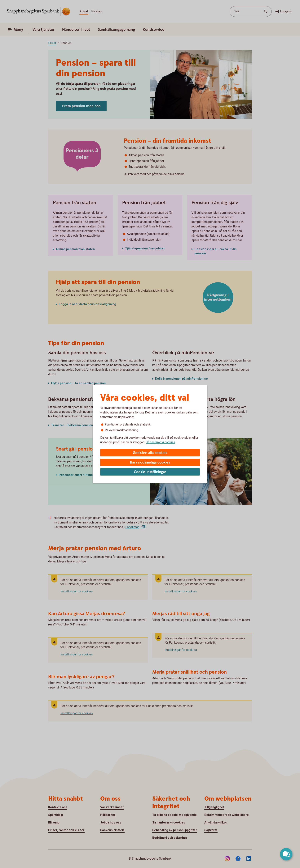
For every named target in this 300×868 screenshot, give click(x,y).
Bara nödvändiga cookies (150, 462)
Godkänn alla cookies (150, 453)
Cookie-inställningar (150, 472)
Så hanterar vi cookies (161, 442)
